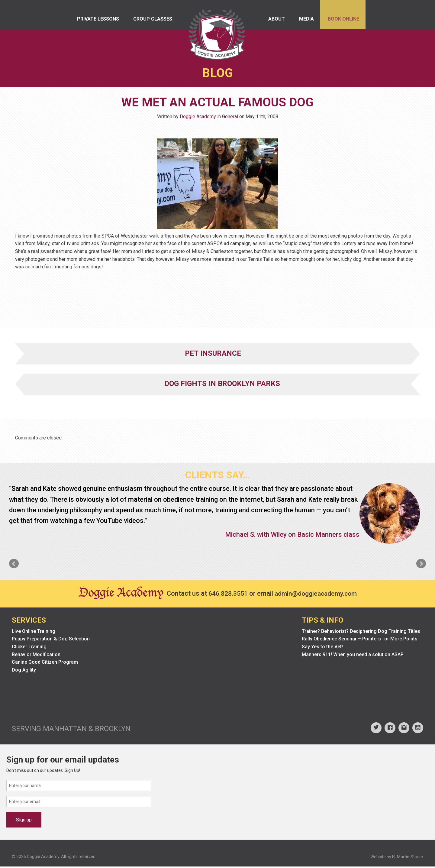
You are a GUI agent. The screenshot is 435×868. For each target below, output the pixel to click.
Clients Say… (217, 476)
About (270, 21)
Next (421, 565)
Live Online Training (34, 632)
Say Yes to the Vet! (322, 648)
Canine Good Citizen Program (45, 664)
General (230, 118)
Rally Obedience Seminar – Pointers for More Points (360, 640)
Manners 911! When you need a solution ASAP (353, 656)
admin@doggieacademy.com (317, 595)
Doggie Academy (198, 118)
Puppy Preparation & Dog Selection (51, 640)
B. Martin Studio (408, 858)
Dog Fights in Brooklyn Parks (222, 385)
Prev (14, 565)
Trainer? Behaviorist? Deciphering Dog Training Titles (361, 632)
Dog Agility (24, 671)
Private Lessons (99, 21)
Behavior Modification (36, 656)
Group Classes (155, 21)
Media (302, 21)
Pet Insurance (213, 355)
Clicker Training (29, 648)
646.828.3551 (226, 595)
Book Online (342, 21)
